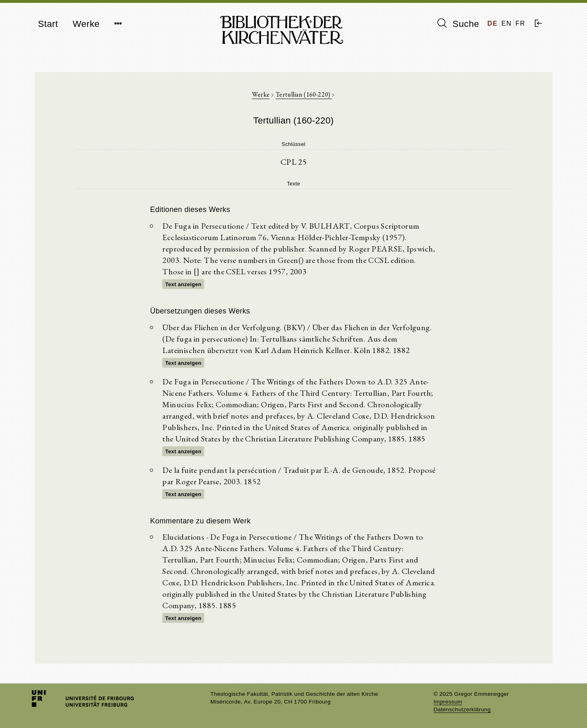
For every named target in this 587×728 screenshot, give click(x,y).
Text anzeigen (183, 284)
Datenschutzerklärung (462, 709)
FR (520, 23)
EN (506, 23)
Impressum (448, 702)
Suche (458, 24)
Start (48, 24)
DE (493, 23)
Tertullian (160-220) (304, 94)
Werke (86, 24)
